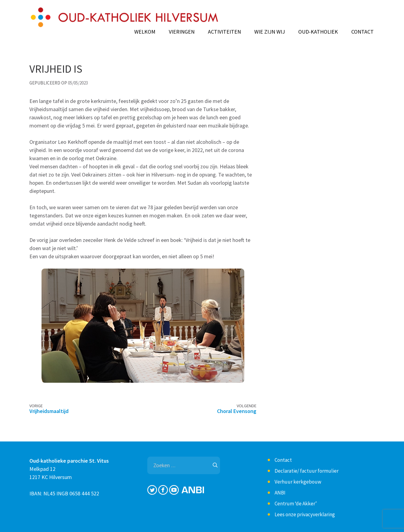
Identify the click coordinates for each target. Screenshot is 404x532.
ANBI (280, 493)
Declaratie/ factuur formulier (307, 471)
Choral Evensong (237, 411)
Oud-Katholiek (318, 32)
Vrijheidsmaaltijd (49, 411)
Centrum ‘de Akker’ (296, 504)
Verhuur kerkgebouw (298, 482)
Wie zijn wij (270, 32)
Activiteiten (224, 32)
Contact (362, 32)
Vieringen (182, 32)
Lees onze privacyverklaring (305, 514)
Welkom (145, 32)
